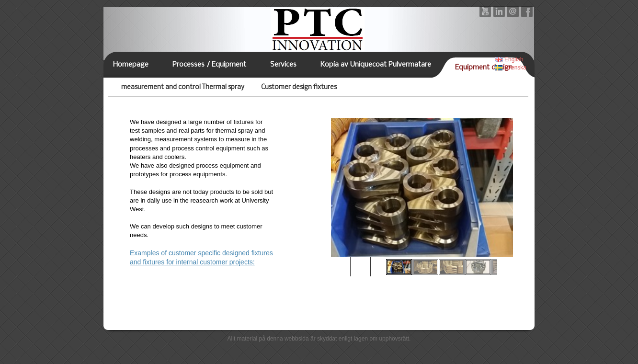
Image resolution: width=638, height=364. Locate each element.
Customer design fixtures (299, 87)
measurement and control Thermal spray (183, 87)
